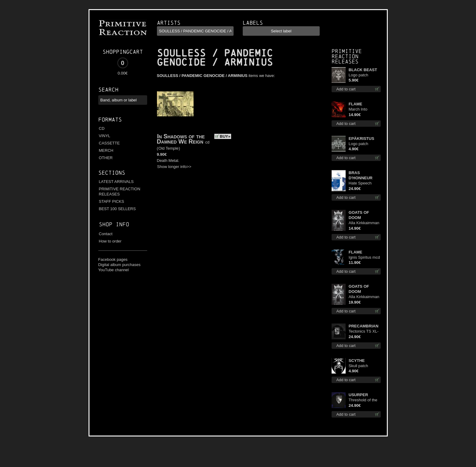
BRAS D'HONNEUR (361, 175)
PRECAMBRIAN (364, 326)
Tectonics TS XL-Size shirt (364, 332)
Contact (106, 234)
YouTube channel (114, 270)
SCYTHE (357, 361)
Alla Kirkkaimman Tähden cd (364, 223)
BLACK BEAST (363, 70)
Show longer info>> (174, 167)
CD (102, 128)
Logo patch (358, 75)
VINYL (105, 136)
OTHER (106, 158)
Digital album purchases (120, 265)
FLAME (356, 104)
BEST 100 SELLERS (117, 209)
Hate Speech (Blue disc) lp (360, 183)
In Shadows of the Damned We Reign (181, 139)
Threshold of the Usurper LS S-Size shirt (363, 400)
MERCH (106, 150)
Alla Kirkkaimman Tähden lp (364, 297)
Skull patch (358, 366)
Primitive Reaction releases (347, 56)
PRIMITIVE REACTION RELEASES (120, 192)
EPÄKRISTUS (362, 139)
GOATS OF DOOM (359, 215)
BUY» (225, 136)
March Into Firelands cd (360, 109)
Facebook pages (113, 259)
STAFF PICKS (112, 201)
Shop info (114, 224)
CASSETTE (109, 143)
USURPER (358, 395)
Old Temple (169, 148)
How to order (110, 241)
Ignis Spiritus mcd (364, 257)
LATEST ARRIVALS (116, 182)
